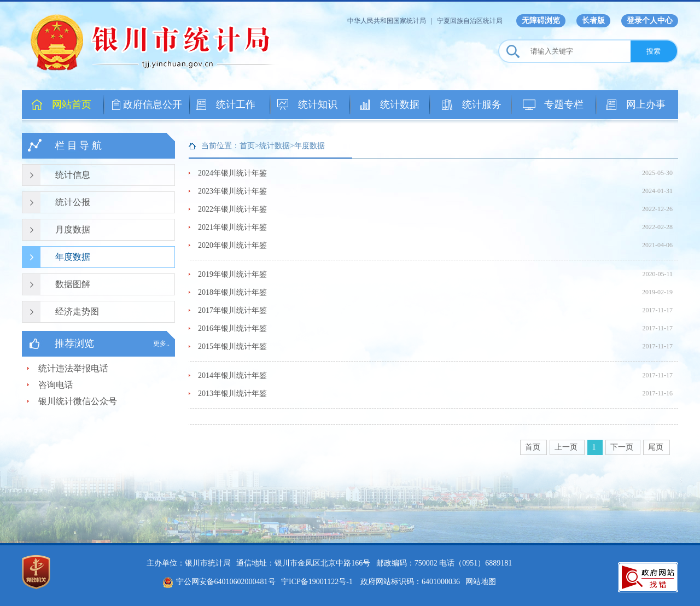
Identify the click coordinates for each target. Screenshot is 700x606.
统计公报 (73, 202)
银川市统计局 (159, 41)
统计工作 (236, 104)
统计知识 (318, 104)
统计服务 (482, 104)
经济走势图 (77, 311)
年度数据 (73, 257)
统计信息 (73, 175)
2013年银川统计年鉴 (232, 394)
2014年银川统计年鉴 (232, 375)
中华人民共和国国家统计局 (387, 21)
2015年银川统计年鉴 (232, 346)
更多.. (161, 343)
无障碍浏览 (541, 21)
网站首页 (72, 104)
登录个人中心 (650, 21)
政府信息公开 (153, 104)
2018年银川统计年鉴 (232, 292)
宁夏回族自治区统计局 (470, 21)
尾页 (657, 447)
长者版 (593, 21)
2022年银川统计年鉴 (232, 209)
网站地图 (481, 582)
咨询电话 (56, 385)
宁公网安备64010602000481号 (219, 582)
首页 (534, 447)
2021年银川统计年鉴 (232, 227)
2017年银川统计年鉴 (232, 310)
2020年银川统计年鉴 (232, 245)
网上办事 (646, 104)
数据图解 (73, 284)
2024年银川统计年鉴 (232, 173)
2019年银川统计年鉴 (232, 274)
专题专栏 (564, 104)
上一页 (567, 447)
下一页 (623, 447)
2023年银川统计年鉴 (232, 191)
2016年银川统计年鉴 (232, 328)
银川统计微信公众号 (78, 401)
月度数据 (73, 229)
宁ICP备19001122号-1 (317, 582)
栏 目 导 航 (78, 145)
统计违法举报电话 (73, 368)
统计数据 (400, 104)
